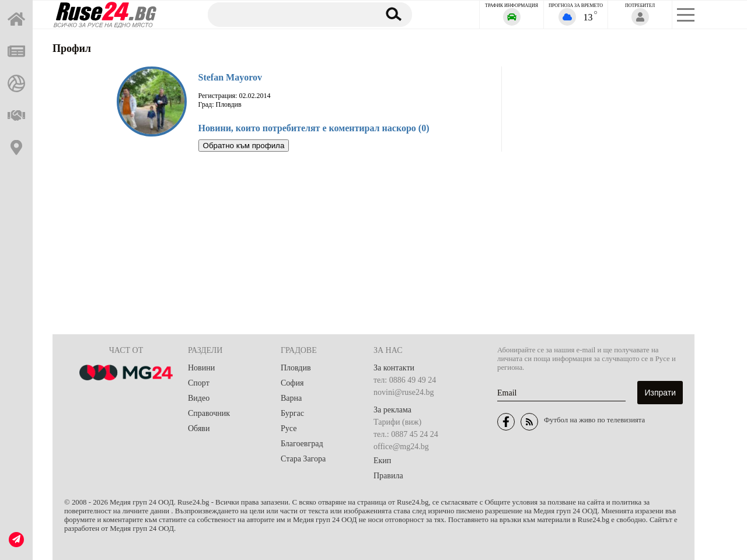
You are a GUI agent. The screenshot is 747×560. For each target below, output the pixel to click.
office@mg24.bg (401, 447)
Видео (199, 398)
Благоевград (302, 444)
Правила (388, 476)
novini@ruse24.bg (404, 392)
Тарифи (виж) (397, 422)
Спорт (199, 383)
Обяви (199, 428)
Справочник (209, 413)
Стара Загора (303, 459)
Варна (291, 398)
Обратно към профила (244, 146)
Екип (382, 461)
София (292, 383)
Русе (289, 428)
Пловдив (296, 368)
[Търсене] (288, 14)
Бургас (292, 413)
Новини (201, 368)
